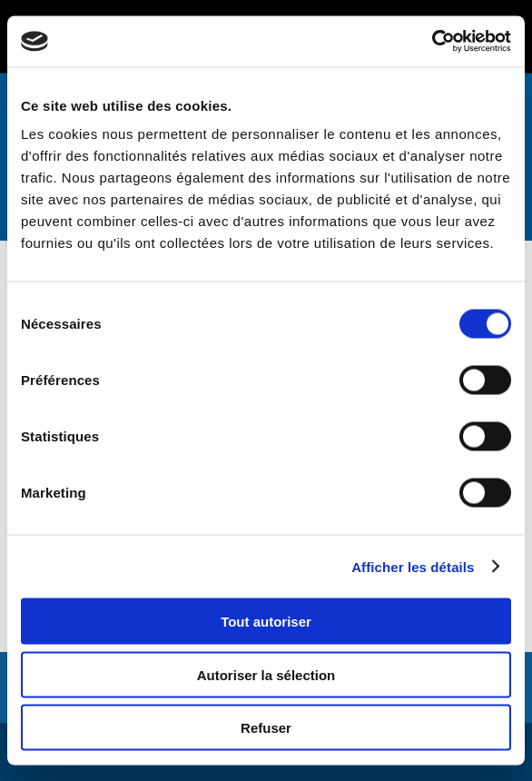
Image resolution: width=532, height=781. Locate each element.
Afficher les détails (413, 566)
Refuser (266, 728)
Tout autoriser (266, 622)
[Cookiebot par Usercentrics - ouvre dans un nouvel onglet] (432, 42)
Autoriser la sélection (266, 674)
